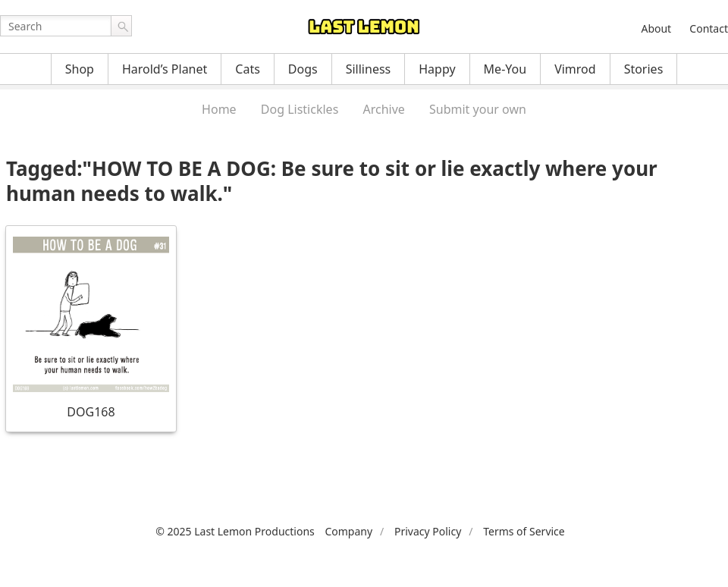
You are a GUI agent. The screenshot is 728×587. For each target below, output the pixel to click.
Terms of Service (524, 531)
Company (348, 531)
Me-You (505, 69)
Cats (248, 69)
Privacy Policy (428, 531)
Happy (437, 69)
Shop (80, 69)
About (656, 28)
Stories (644, 69)
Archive (383, 109)
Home (219, 109)
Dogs (303, 69)
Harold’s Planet (165, 69)
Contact (709, 28)
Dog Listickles (300, 109)
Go (121, 26)
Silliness (369, 69)
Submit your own (478, 109)
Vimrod (575, 69)
